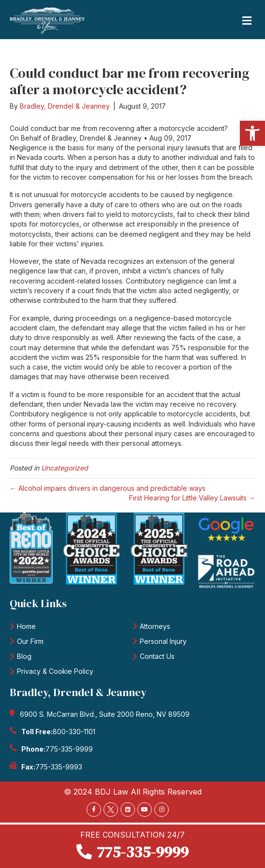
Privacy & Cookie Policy (55, 671)
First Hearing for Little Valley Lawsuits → (192, 498)
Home (26, 626)
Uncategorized (65, 468)
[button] (252, 133)
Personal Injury (163, 641)
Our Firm (30, 641)
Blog (24, 656)
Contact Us (157, 656)
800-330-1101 (74, 732)
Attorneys (155, 626)
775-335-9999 (69, 749)
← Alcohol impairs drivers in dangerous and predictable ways (108, 488)
